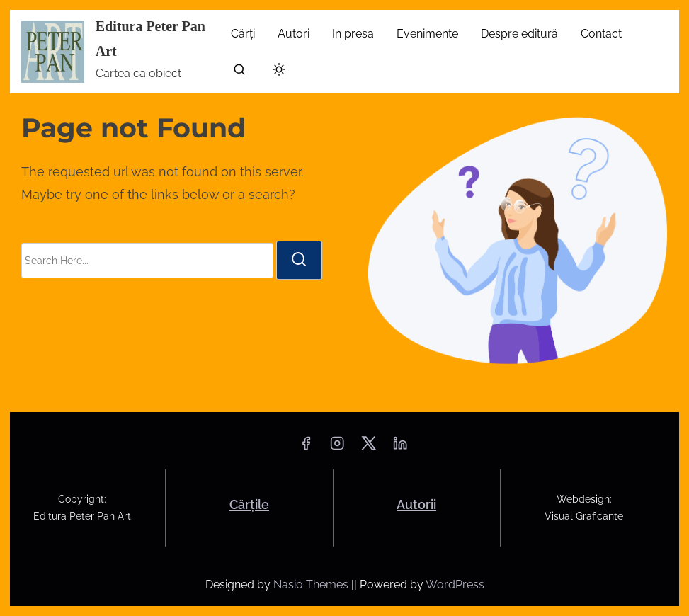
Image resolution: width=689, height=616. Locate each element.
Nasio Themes (312, 584)
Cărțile (249, 504)
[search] (239, 73)
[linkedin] (400, 448)
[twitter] (369, 448)
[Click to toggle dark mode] (276, 72)
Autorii (416, 504)
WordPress (455, 584)
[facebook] (306, 448)
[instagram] (337, 448)
